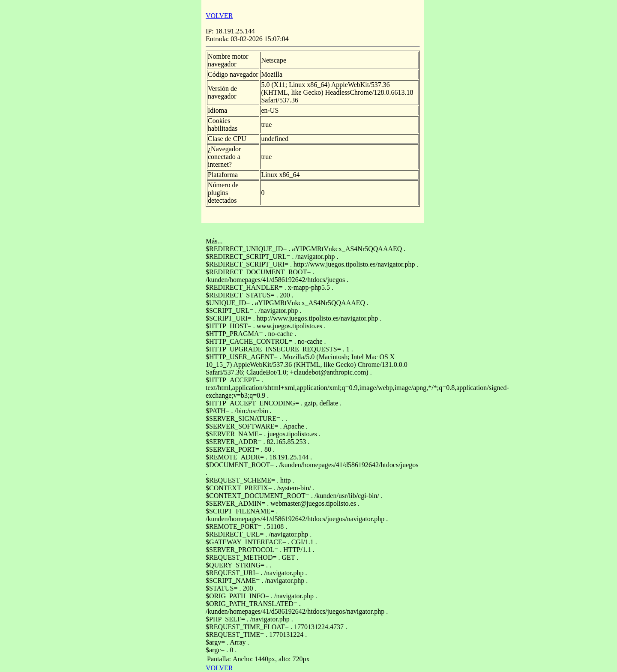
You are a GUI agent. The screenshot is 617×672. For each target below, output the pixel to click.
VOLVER (219, 16)
